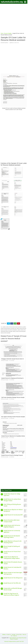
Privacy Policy (19, 635)
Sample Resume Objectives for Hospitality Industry (13, 436)
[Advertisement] (14, 19)
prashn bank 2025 (20, 641)
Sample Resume (22, 638)
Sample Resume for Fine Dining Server (13, 578)
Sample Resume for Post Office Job (12, 583)
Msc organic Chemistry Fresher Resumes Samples (13, 417)
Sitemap (4, 635)
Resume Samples (5, 43)
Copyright (13, 635)
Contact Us (9, 635)
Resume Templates (14, 639)
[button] (25, 2)
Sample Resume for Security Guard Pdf (13, 515)
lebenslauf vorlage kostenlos (10, 641)
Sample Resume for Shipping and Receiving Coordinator (14, 378)
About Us (15, 636)
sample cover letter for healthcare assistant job (13, 327)
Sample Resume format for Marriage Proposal (12, 455)
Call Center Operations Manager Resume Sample (13, 397)
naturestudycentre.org (12, 2)
